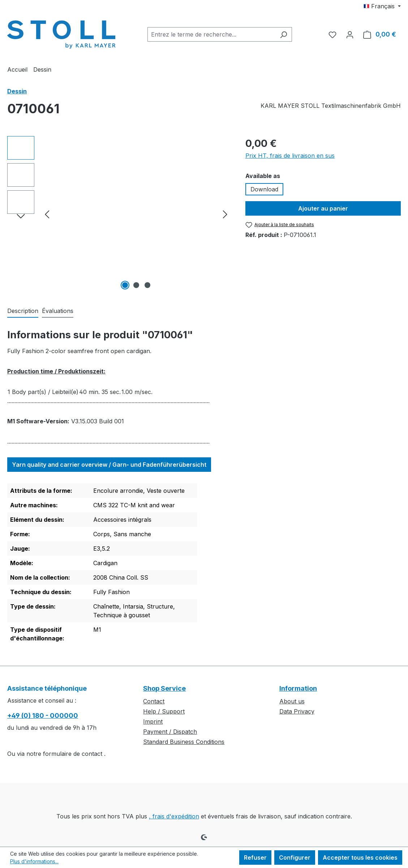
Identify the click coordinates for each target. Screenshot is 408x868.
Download (264, 189)
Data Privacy (297, 711)
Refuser (255, 858)
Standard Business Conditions (184, 742)
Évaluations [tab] (58, 311)
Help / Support (164, 711)
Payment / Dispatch (170, 732)
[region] (119, 214)
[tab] (23, 311)
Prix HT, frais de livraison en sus (290, 156)
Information (298, 688)
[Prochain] (225, 214)
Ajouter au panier (323, 208)
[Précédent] (47, 214)
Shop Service (164, 688)
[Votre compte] (350, 34)
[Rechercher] (284, 34)
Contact (154, 701)
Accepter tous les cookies (360, 858)
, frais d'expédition (174, 816)
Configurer (295, 858)
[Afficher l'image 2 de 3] (136, 285)
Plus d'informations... (34, 861)
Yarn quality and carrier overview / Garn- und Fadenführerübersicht (109, 465)
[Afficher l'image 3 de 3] (147, 285)
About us (292, 701)
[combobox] (211, 34)
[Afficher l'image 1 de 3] (125, 285)
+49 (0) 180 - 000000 (43, 715)
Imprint (153, 721)
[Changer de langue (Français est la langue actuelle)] (382, 6)
